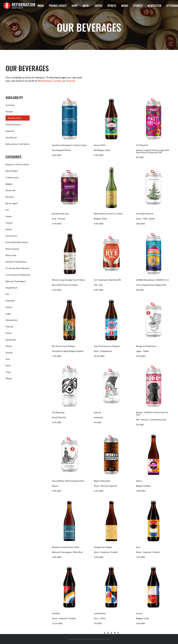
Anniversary (11, 236)
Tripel (8, 372)
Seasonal (10, 131)
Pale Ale (9, 327)
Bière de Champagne (15, 281)
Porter (9, 333)
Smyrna (71, 81)
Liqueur (9, 223)
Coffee (98, 6)
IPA (7, 294)
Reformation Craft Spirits (18, 144)
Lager (8, 314)
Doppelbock (11, 288)
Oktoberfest (11, 320)
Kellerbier (10, 301)
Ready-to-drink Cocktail (17, 164)
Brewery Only (14, 118)
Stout (8, 365)
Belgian (9, 184)
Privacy (107, 639)
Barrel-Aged (11, 203)
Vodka (9, 216)
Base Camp (11, 255)
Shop (75, 6)
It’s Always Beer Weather (18, 268)
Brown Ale (11, 190)
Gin (7, 210)
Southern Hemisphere (16, 262)
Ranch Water (12, 171)
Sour (8, 359)
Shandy (9, 352)
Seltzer (9, 229)
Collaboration (12, 177)
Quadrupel (11, 340)
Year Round (11, 137)
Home (41, 6)
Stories (138, 6)
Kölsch (9, 307)
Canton (57, 81)
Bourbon (10, 197)
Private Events (58, 6)
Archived (10, 105)
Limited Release (13, 124)
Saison (9, 346)
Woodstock (45, 81)
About (125, 6)
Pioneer (9, 112)
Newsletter (154, 6)
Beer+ (86, 6)
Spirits (112, 6)
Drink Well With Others (17, 242)
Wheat (9, 378)
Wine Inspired (12, 249)
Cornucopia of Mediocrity (18, 275)
